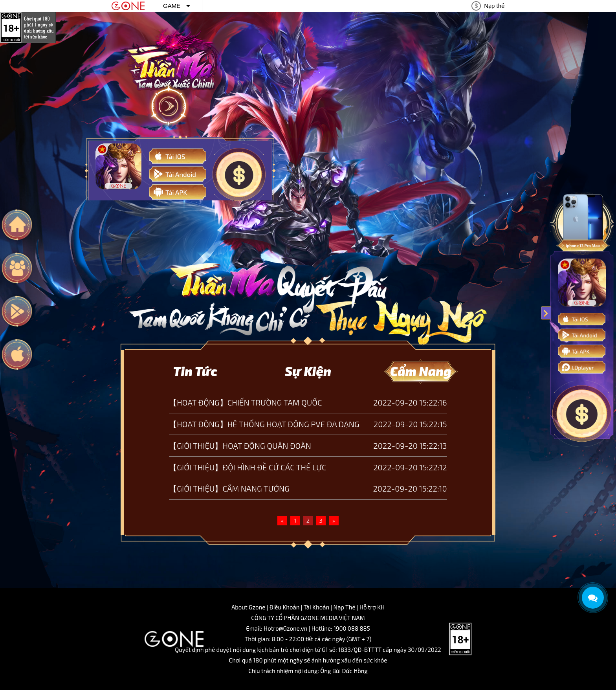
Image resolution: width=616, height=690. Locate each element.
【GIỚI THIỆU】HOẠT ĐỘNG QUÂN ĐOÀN (240, 446)
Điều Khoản (285, 607)
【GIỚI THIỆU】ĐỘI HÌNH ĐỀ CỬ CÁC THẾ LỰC (247, 467)
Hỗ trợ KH (372, 607)
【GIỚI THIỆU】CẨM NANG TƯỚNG (229, 488)
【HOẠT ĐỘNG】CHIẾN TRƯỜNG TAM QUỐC (245, 402)
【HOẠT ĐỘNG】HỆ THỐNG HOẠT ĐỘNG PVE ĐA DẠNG (264, 424)
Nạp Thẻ (345, 607)
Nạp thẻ (494, 6)
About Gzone (248, 607)
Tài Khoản (317, 607)
